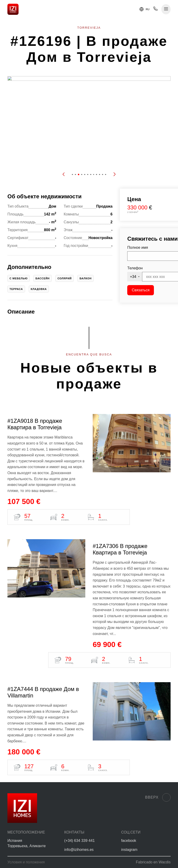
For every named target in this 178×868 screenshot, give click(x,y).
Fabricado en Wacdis (153, 862)
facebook (129, 841)
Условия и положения (26, 862)
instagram (129, 850)
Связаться (141, 290)
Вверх (158, 797)
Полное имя (138, 247)
